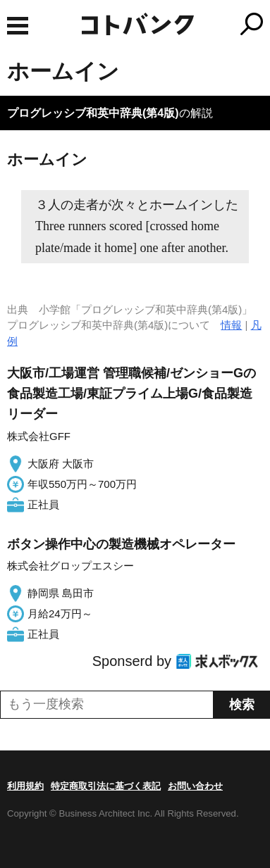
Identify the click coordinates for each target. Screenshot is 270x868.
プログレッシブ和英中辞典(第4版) (93, 113)
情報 (231, 325)
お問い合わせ (195, 786)
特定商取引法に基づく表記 (106, 786)
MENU (18, 26)
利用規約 (25, 786)
